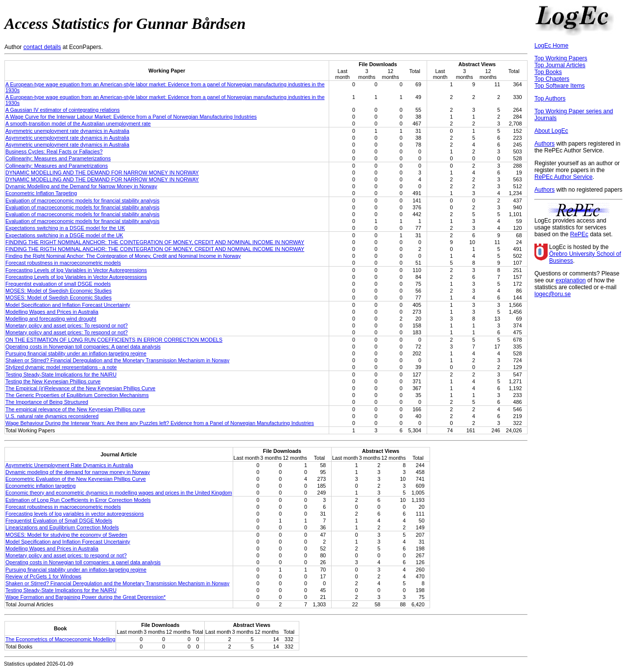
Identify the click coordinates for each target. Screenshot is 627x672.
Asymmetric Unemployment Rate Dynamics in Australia (69, 465)
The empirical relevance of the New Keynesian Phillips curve (75, 409)
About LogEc (551, 131)
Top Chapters (552, 79)
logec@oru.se (553, 294)
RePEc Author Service (564, 177)
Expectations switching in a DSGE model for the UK (65, 228)
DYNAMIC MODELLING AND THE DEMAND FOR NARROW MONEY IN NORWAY (102, 173)
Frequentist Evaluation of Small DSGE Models (59, 521)
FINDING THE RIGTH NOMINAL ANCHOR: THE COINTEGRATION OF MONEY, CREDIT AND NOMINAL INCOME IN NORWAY (155, 249)
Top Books (548, 72)
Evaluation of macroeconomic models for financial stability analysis (83, 200)
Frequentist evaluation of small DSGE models (58, 284)
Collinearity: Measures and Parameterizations (58, 158)
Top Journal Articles (560, 65)
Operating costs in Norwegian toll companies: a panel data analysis (83, 562)
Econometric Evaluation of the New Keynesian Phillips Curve (76, 479)
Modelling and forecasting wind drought (51, 319)
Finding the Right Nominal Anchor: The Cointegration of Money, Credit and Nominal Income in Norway (123, 256)
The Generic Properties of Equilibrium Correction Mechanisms (77, 395)
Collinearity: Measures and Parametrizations (57, 166)
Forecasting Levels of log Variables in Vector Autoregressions (76, 270)
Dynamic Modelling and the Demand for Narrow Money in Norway (81, 186)
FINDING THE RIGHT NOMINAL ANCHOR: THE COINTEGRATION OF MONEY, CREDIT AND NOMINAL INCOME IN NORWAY (155, 242)
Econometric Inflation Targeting (41, 193)
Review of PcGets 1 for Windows (43, 576)
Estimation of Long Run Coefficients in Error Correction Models (78, 500)
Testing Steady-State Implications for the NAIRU (61, 374)
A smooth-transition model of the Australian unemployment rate (78, 124)
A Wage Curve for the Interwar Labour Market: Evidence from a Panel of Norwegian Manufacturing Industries (131, 117)
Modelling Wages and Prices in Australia (52, 312)
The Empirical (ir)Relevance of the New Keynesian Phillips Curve (80, 388)
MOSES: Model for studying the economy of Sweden (66, 535)
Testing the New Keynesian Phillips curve (53, 381)
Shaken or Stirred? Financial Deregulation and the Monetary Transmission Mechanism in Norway (117, 360)
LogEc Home (551, 46)
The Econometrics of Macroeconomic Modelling (60, 639)
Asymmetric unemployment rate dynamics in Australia (67, 131)
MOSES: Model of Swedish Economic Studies (59, 291)
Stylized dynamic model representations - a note (61, 367)
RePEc (579, 234)
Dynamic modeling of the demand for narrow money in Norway (78, 472)
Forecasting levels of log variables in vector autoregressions (75, 514)
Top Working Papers (561, 58)
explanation (570, 280)
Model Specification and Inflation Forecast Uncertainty (68, 305)
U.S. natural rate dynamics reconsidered (52, 416)
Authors (544, 144)
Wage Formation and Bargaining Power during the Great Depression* (85, 597)
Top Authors (550, 99)
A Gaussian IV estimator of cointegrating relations (62, 110)
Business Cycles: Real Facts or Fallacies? (54, 151)
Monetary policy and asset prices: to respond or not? (66, 555)
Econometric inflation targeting (40, 486)
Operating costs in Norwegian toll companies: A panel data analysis (83, 347)
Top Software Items (560, 86)
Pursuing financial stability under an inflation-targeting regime (76, 353)
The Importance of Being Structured (47, 402)
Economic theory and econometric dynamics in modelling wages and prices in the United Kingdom (119, 493)
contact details (42, 47)
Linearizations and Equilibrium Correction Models (62, 527)
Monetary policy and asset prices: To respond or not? (67, 325)
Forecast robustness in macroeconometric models (63, 263)
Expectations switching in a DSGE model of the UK (64, 235)
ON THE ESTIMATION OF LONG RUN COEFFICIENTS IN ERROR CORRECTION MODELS (114, 340)
